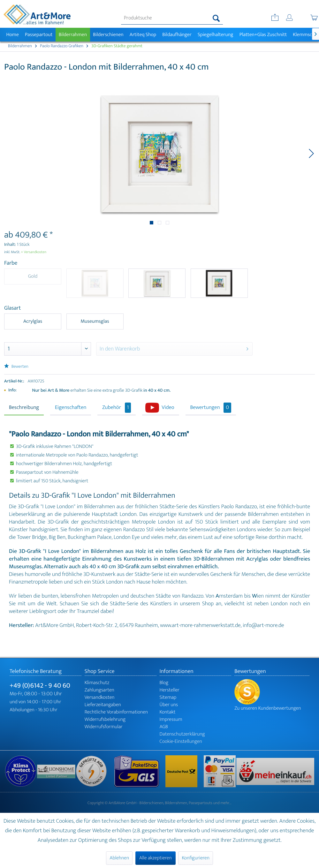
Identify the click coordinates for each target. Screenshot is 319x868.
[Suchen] (216, 18)
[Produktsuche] (172, 18)
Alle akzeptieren (156, 858)
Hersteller (170, 690)
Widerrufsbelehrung (105, 719)
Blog (164, 683)
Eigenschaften (71, 408)
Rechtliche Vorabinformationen (116, 712)
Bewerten (16, 367)
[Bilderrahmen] (73, 35)
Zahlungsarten (99, 690)
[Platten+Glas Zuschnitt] (263, 35)
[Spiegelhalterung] (215, 35)
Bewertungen (211, 408)
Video (168, 408)
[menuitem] (172, 18)
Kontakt (168, 712)
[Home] (12, 35)
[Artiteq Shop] (143, 35)
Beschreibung (24, 408)
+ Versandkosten (34, 252)
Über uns (169, 705)
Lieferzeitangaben (103, 705)
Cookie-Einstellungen (181, 741)
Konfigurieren (195, 858)
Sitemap (168, 697)
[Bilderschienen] (108, 35)
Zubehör (117, 408)
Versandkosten (100, 697)
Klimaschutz (97, 683)
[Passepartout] (39, 35)
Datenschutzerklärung (182, 734)
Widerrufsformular (104, 727)
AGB (164, 727)
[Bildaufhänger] (177, 35)
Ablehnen (119, 858)
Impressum (171, 719)
